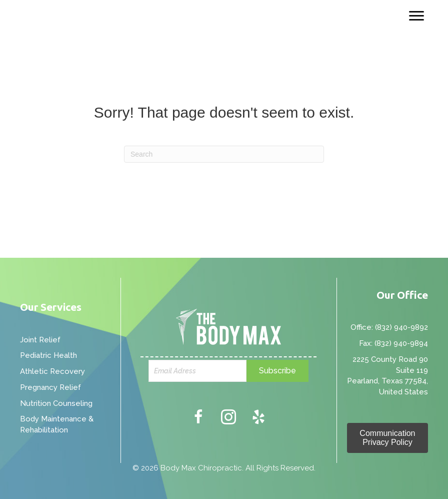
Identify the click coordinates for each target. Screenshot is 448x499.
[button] (277, 371)
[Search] (224, 154)
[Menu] (416, 16)
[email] (197, 371)
